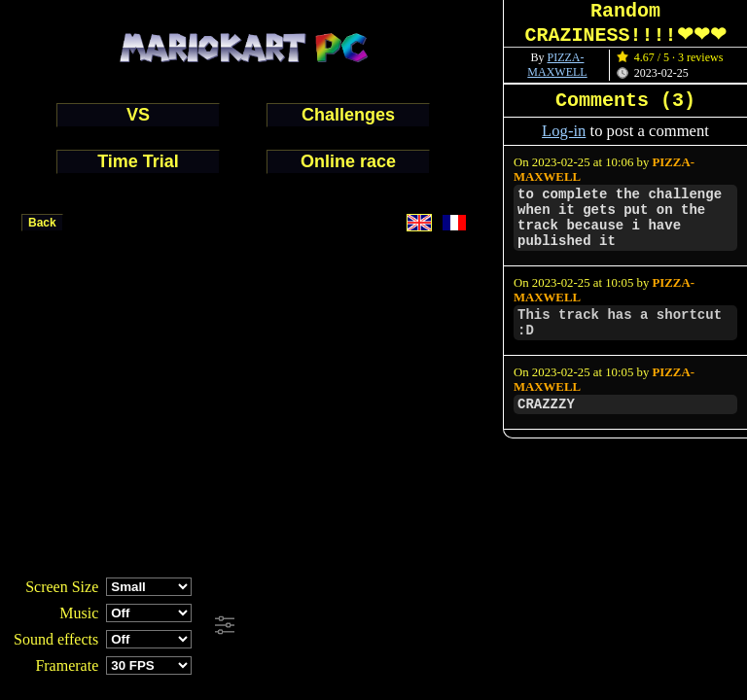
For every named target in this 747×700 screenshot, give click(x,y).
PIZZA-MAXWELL (557, 65)
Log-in (564, 131)
